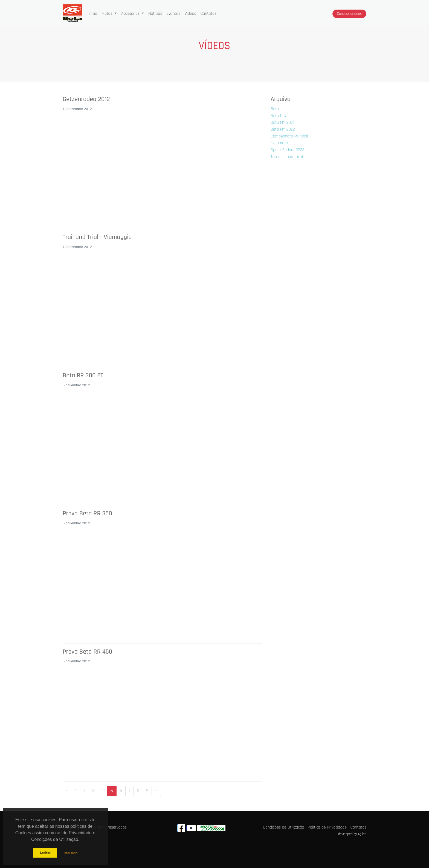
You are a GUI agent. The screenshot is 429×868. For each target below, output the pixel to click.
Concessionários (349, 14)
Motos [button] (108, 14)
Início (94, 13)
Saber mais (70, 853)
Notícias (155, 14)
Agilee (362, 834)
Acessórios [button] (131, 14)
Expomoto (279, 143)
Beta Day (279, 116)
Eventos (173, 14)
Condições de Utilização (284, 827)
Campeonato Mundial (289, 136)
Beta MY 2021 (282, 123)
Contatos (208, 14)
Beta (275, 109)
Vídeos (190, 14)
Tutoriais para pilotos (289, 157)
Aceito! (45, 853)
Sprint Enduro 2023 (287, 150)
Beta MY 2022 (283, 129)
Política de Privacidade (327, 827)
